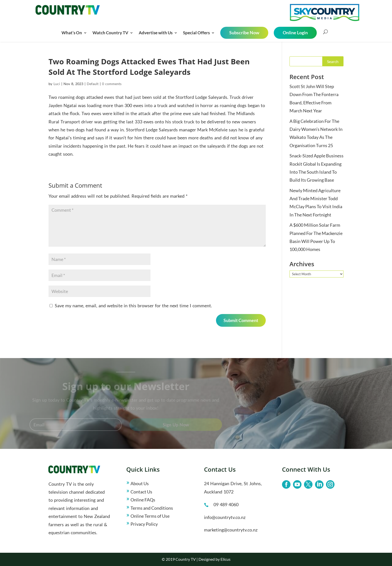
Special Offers (196, 33)
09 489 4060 (226, 504)
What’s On (72, 33)
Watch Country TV (110, 33)
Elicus (225, 559)
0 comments (112, 84)
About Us (140, 483)
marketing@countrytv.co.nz (231, 530)
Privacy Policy (144, 524)
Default (93, 84)
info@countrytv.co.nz (225, 517)
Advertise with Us (156, 33)
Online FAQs (143, 500)
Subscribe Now (244, 33)
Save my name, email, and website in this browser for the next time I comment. (133, 306)
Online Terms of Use (150, 516)
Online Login (295, 33)
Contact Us (141, 492)
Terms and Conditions (152, 508)
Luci (57, 84)
